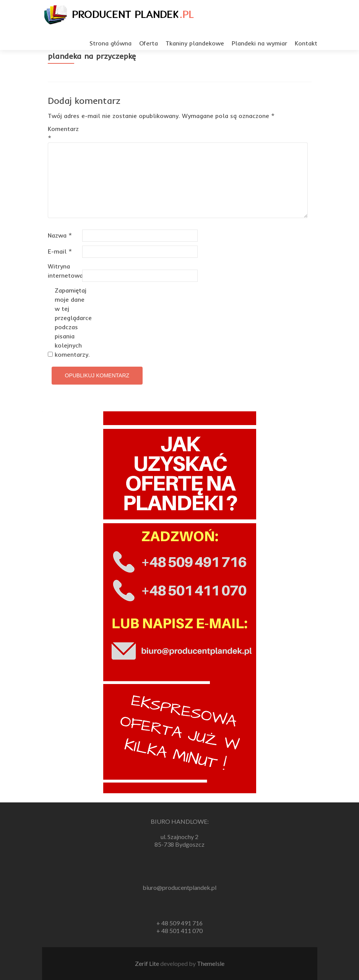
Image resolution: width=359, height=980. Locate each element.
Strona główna (110, 43)
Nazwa (60, 235)
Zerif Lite (148, 963)
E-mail (60, 251)
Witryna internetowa (64, 271)
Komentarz (63, 133)
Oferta (149, 43)
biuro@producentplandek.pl (179, 887)
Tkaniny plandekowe (195, 43)
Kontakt (306, 43)
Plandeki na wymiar (259, 43)
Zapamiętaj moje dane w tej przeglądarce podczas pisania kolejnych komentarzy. (71, 322)
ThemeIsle (211, 963)
